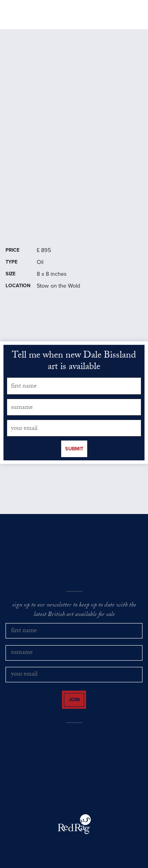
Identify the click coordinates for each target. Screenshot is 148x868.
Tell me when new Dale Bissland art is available (74, 362)
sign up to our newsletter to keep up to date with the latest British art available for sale (74, 611)
